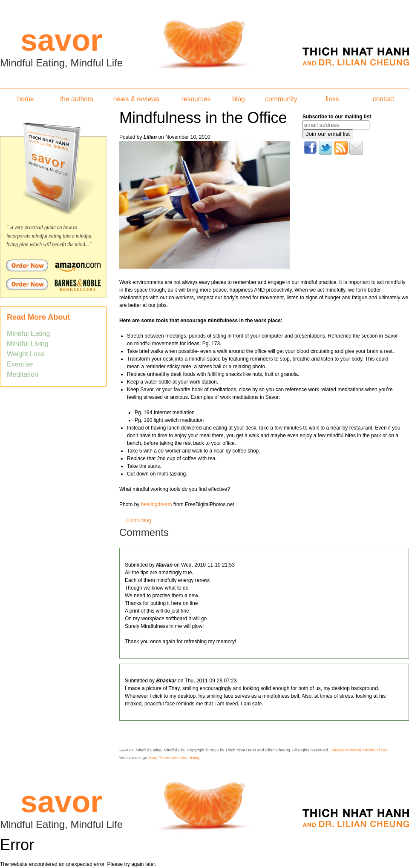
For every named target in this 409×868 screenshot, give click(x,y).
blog (238, 99)
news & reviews (136, 99)
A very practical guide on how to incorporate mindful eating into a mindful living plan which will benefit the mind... (49, 236)
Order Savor (53, 265)
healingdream (157, 504)
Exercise (20, 364)
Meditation (23, 374)
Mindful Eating (28, 334)
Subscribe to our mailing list (337, 117)
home (25, 99)
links (332, 99)
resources (196, 99)
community (281, 99)
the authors (77, 99)
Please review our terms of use (360, 750)
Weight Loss (26, 354)
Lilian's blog (138, 521)
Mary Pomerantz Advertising (174, 758)
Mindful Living (28, 344)
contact (383, 99)
